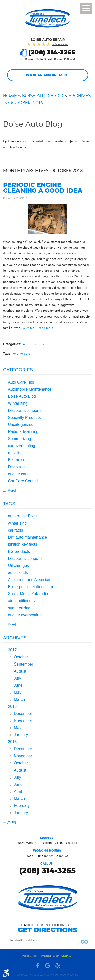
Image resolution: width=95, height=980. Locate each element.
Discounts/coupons (25, 410)
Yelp (58, 966)
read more (46, 328)
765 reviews (60, 44)
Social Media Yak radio (28, 594)
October (21, 657)
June (18, 685)
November (23, 721)
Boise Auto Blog (43, 96)
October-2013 (25, 103)
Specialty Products (24, 417)
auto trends (18, 573)
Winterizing (18, 403)
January (21, 735)
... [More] (9, 490)
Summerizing (20, 439)
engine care (22, 354)
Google (48, 966)
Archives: (15, 638)
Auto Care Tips (33, 344)
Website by (56, 956)
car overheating (22, 446)
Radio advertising (23, 432)
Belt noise (17, 460)
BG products (19, 551)
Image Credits (30, 956)
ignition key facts (23, 544)
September (24, 664)
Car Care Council (23, 481)
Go (84, 942)
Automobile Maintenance (30, 389)
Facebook (37, 966)
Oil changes (18, 566)
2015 (13, 742)
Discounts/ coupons (25, 558)
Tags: (10, 504)
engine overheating (25, 615)
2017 (13, 650)
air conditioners (22, 601)
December (23, 714)
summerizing (19, 608)
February (22, 806)
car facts (16, 530)
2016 (13, 707)
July (17, 678)
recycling (16, 453)
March (19, 699)
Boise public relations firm (31, 587)
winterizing (17, 523)
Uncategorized (21, 425)
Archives (80, 96)
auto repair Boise (23, 516)
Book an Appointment (48, 75)
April (18, 791)
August (20, 671)
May (18, 692)
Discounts (17, 467)
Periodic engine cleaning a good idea (43, 188)
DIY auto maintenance (28, 537)
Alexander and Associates (31, 580)
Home (10, 96)
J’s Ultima (28, 328)
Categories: (19, 370)
